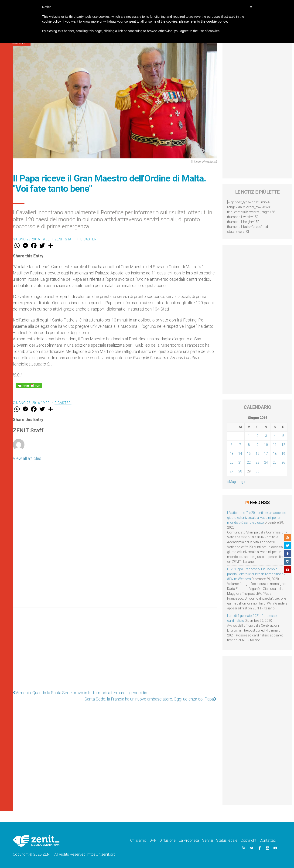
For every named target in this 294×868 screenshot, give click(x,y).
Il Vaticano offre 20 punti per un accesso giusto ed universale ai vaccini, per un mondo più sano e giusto (257, 518)
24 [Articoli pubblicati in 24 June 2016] (266, 462)
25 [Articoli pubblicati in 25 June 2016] (275, 462)
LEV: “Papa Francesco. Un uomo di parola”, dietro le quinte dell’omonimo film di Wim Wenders (257, 574)
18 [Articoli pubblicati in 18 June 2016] (275, 454)
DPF (153, 840)
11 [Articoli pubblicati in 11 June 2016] (275, 445)
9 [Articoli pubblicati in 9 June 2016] (257, 445)
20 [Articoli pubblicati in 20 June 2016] (232, 462)
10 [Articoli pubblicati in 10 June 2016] (266, 445)
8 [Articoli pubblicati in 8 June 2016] (249, 445)
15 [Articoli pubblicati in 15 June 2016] (249, 454)
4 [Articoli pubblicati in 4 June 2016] (275, 436)
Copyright (248, 840)
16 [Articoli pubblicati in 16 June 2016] (257, 454)
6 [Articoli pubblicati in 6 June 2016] (232, 445)
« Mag (231, 482)
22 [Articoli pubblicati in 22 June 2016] (249, 462)
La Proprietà (189, 840)
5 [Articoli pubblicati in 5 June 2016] (283, 436)
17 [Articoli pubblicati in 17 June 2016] (266, 454)
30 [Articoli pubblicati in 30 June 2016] (257, 471)
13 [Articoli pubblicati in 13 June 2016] (232, 454)
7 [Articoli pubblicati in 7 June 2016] (240, 445)
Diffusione (168, 840)
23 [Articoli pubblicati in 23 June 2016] (257, 462)
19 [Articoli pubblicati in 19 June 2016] (283, 454)
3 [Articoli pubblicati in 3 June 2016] (266, 436)
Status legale (227, 840)
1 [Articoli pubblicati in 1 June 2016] (249, 436)
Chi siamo (138, 840)
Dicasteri (89, 239)
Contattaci (268, 840)
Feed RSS (260, 502)
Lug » (242, 482)
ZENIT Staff (65, 239)
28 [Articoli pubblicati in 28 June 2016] (240, 471)
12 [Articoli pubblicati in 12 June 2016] (283, 445)
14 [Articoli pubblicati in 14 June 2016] (240, 454)
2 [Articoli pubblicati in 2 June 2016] (257, 436)
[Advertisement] (115, 647)
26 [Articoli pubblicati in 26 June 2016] (283, 462)
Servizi (208, 840)
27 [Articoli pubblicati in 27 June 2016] (232, 471)
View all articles (27, 458)
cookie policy (217, 21)
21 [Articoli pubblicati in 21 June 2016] (240, 462)
